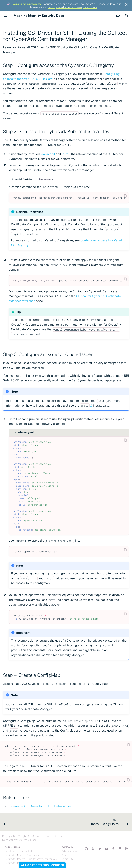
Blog (64, 855)
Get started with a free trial (18, 851)
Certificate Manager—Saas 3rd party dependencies (31, 859)
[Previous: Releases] (6, 823)
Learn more (90, 7)
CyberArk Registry (22, 179)
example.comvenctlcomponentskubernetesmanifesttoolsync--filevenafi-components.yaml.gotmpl (71, 280)
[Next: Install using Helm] (109, 823)
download (48, 154)
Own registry (46, 179)
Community (67, 859)
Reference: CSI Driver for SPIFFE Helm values (40, 806)
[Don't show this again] (127, 4)
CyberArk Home (70, 851)
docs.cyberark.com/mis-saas (65, 7)
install (66, 154)
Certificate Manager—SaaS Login (22, 855)
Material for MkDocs (25, 840)
